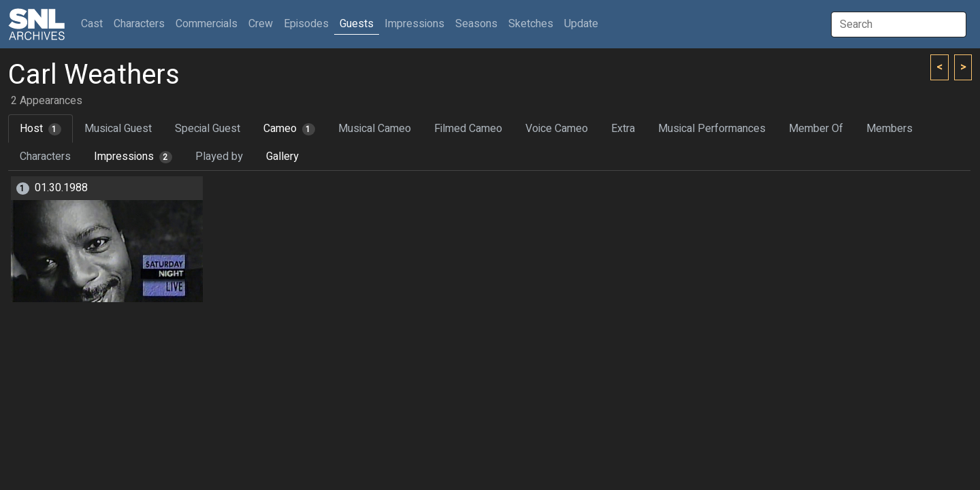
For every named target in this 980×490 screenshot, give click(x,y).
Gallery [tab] (282, 157)
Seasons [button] (476, 24)
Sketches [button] (531, 24)
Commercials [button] (207, 24)
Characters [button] (139, 24)
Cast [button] (95, 23)
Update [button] (581, 24)
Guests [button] (357, 24)
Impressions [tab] (133, 157)
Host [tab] (40, 129)
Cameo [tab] (289, 129)
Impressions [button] (414, 24)
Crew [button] (261, 24)
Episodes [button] (306, 24)
